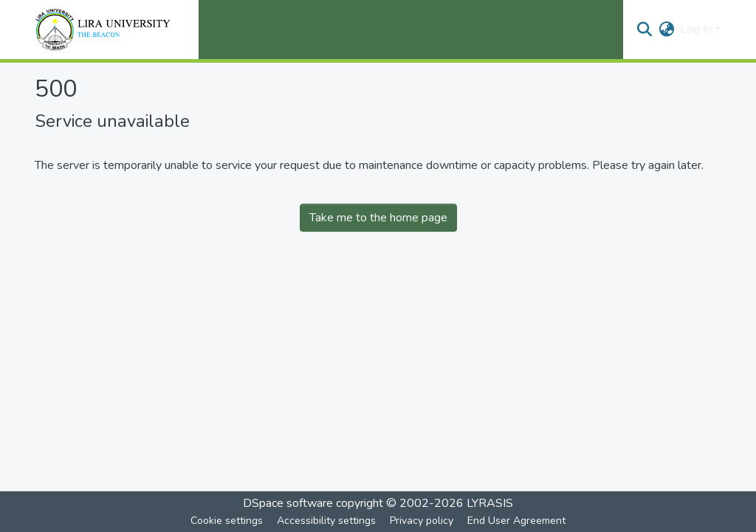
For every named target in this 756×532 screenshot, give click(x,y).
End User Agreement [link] (516, 521)
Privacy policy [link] (422, 521)
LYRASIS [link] (490, 503)
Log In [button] (697, 30)
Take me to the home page (378, 218)
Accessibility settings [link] (326, 521)
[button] (644, 30)
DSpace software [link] (288, 503)
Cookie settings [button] (227, 521)
